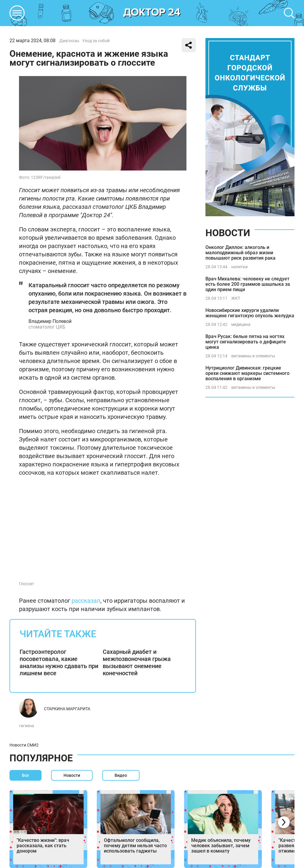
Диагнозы (69, 41)
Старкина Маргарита (67, 709)
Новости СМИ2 (24, 745)
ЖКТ (236, 298)
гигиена (27, 726)
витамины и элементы (253, 356)
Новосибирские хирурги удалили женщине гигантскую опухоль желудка (250, 313)
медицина (241, 324)
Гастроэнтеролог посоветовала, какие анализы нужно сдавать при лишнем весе (59, 662)
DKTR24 (152, 13)
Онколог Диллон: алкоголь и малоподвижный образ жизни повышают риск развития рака (240, 253)
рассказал (86, 601)
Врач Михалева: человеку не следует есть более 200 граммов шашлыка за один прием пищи (248, 284)
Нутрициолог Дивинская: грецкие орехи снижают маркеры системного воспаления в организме (247, 373)
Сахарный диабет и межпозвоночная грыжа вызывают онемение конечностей (137, 662)
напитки (239, 267)
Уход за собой (96, 41)
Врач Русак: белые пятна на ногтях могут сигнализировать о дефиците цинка (246, 342)
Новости (228, 233)
